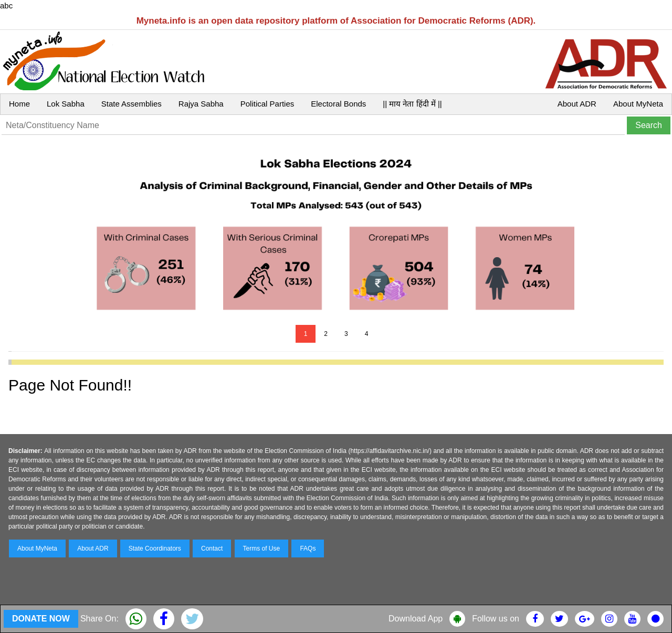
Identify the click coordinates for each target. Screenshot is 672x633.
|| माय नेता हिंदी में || (412, 104)
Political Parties (267, 104)
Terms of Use (262, 548)
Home (19, 104)
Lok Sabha (66, 104)
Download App (416, 619)
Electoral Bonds (338, 104)
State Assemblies (132, 104)
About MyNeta (638, 104)
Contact (212, 548)
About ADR (577, 104)
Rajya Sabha (201, 104)
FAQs (308, 548)
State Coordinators (155, 548)
